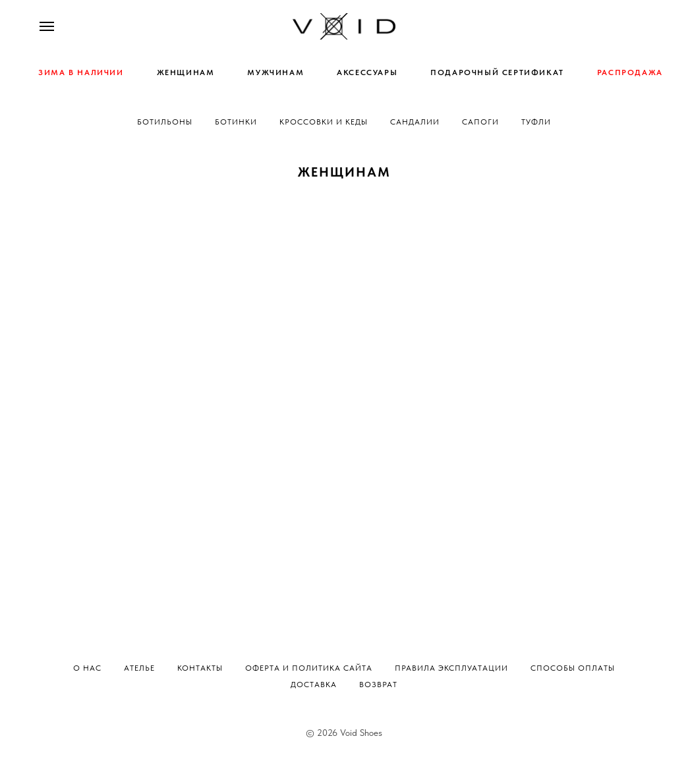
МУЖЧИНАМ (275, 72)
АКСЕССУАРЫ (367, 72)
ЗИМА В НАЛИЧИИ (81, 72)
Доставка (314, 685)
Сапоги (480, 122)
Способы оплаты (573, 668)
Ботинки (236, 122)
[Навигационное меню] (47, 26)
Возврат (378, 685)
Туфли (536, 122)
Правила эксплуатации (451, 668)
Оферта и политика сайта (309, 668)
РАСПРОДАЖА (630, 72)
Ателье (139, 668)
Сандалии (415, 122)
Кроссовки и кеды (324, 122)
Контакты (200, 668)
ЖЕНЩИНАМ (186, 72)
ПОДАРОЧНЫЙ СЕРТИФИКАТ (497, 72)
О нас (87, 668)
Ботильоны (165, 122)
